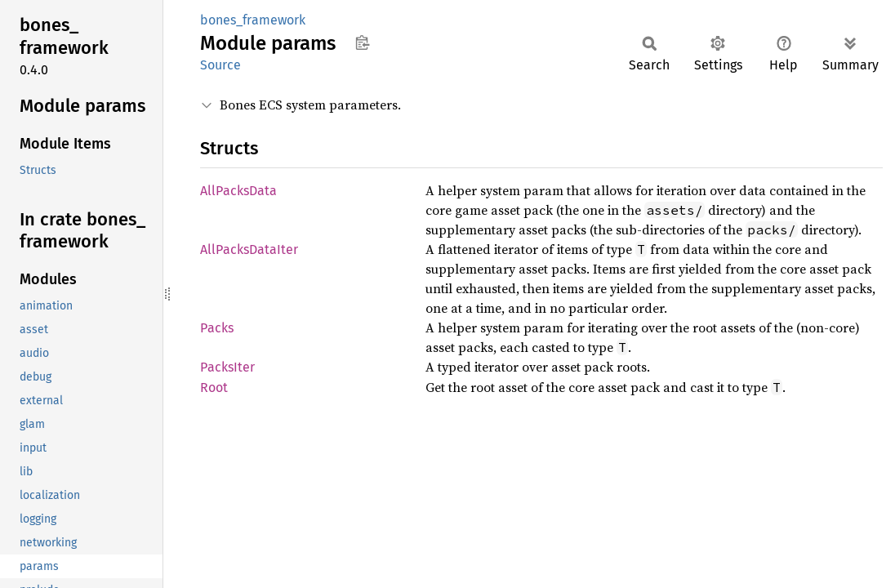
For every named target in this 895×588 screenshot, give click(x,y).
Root (214, 388)
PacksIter (227, 367)
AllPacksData (238, 191)
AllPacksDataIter (249, 249)
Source (220, 65)
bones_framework (253, 20)
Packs (217, 328)
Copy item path (362, 42)
